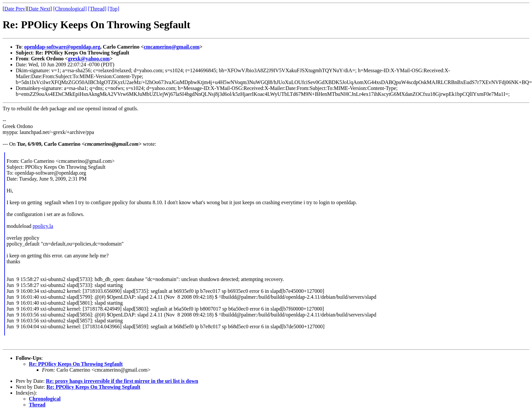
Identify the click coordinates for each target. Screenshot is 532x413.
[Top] (113, 9)
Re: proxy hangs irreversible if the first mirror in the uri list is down (122, 381)
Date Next (40, 9)
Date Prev (15, 9)
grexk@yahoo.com (89, 59)
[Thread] (97, 9)
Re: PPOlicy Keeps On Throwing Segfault (76, 364)
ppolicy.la (43, 226)
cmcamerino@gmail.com (172, 47)
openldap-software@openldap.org (62, 47)
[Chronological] (70, 9)
